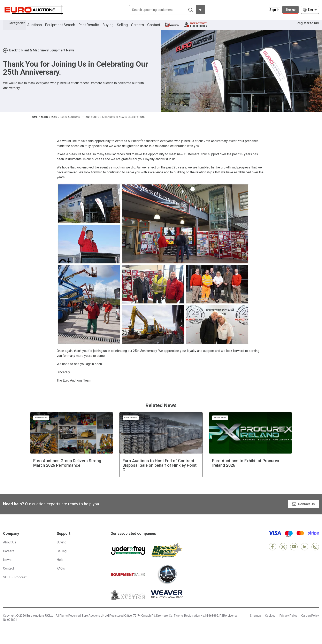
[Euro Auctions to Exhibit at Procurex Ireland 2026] (251, 450)
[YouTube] (294, 552)
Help (60, 565)
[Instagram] (315, 552)
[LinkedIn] (305, 552)
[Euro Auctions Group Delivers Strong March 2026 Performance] (72, 450)
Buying (114, 27)
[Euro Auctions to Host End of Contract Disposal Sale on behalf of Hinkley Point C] (161, 450)
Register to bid (305, 27)
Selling (128, 27)
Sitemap (255, 621)
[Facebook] (273, 552)
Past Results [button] (95, 27)
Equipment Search (66, 27)
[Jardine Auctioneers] (167, 580)
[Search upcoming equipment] (160, 10)
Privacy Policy (288, 621)
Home (34, 123)
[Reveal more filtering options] (198, 10)
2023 (54, 123)
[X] (283, 552)
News (44, 123)
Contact (159, 27)
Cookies (270, 621)
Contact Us (306, 510)
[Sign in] (272, 10)
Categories (20, 27)
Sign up (290, 10)
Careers (143, 27)
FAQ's (61, 574)
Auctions (40, 27)
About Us (10, 548)
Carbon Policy (310, 621)
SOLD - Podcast (15, 583)
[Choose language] (310, 10)
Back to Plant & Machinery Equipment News (42, 56)
